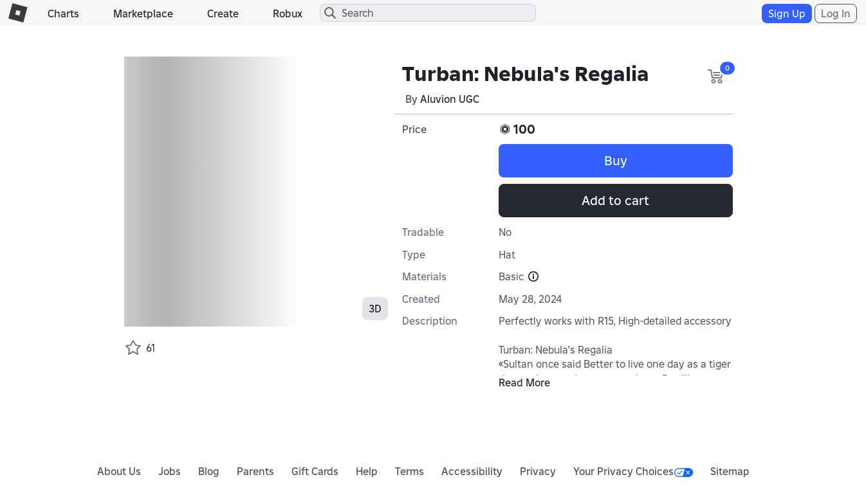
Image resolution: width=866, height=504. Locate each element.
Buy (616, 161)
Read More (524, 382)
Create (223, 14)
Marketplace (143, 14)
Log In (836, 14)
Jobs (170, 471)
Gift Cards (315, 471)
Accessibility (472, 471)
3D (375, 309)
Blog (209, 471)
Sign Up (787, 14)
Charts (63, 14)
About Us (119, 471)
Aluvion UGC (450, 99)
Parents (255, 471)
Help (367, 471)
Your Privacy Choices (633, 471)
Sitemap (730, 471)
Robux (288, 14)
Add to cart (615, 201)
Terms (410, 471)
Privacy (538, 471)
